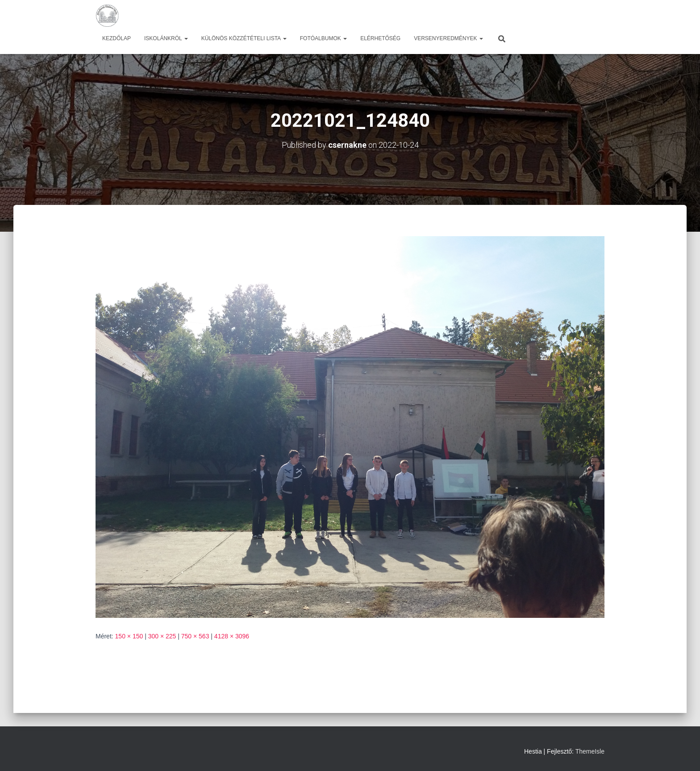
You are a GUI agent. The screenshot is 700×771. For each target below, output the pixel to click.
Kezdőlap (117, 38)
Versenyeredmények (448, 38)
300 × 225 (162, 636)
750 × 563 (195, 636)
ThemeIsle (590, 751)
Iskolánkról (166, 38)
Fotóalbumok (323, 38)
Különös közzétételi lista (244, 38)
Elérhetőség (380, 38)
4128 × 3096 (232, 636)
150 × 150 (129, 636)
